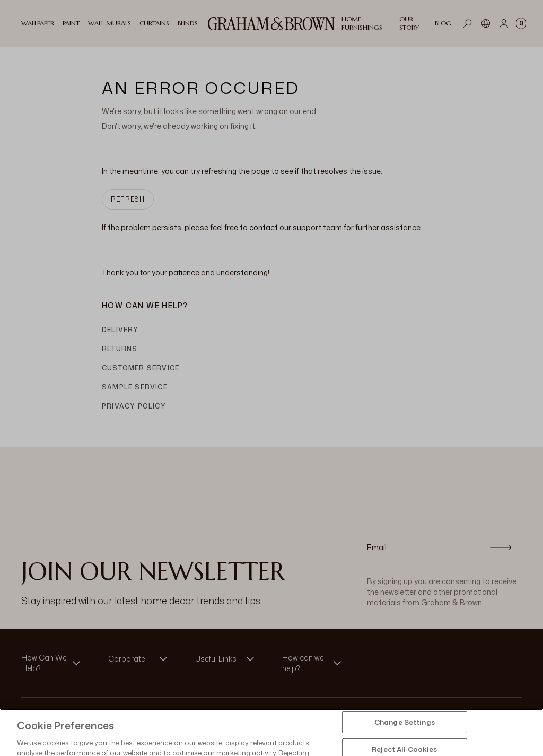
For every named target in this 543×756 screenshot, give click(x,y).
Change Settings (405, 729)
